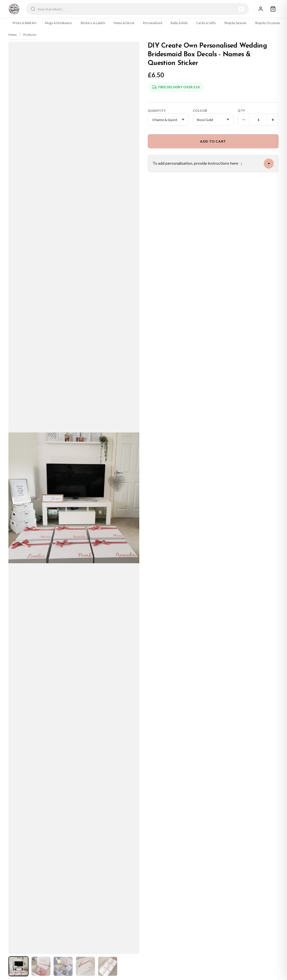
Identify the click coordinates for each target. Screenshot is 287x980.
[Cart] (273, 9)
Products (30, 35)
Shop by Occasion (267, 23)
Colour (200, 110)
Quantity (157, 110)
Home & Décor (124, 23)
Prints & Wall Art (25, 23)
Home (13, 35)
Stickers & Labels (93, 23)
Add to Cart (213, 141)
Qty (241, 110)
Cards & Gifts (206, 23)
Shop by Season (235, 23)
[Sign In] (261, 9)
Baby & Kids (179, 23)
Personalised (153, 23)
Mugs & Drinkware (58, 23)
